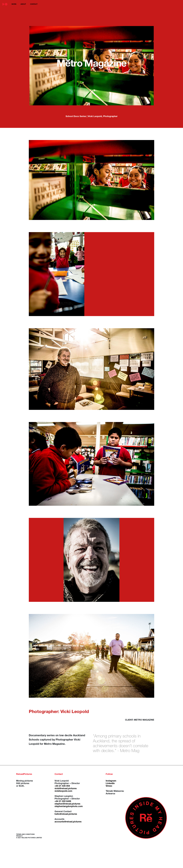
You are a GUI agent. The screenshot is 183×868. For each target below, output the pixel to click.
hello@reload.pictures (66, 814)
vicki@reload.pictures (66, 789)
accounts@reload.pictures (68, 822)
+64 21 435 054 (62, 786)
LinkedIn (110, 784)
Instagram (111, 781)
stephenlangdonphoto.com (69, 807)
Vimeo (109, 786)
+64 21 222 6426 (63, 801)
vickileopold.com (63, 791)
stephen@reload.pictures (67, 804)
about (23, 4)
